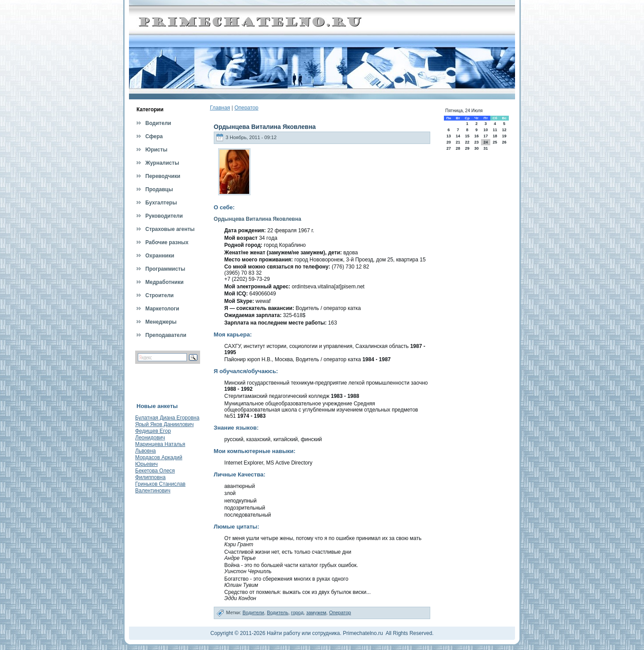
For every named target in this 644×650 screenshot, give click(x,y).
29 (467, 148)
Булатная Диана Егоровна (167, 418)
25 (495, 142)
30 (477, 148)
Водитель (278, 612)
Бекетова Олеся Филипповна (155, 474)
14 (458, 136)
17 (485, 136)
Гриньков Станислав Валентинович (160, 487)
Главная (220, 108)
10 (485, 130)
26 (504, 142)
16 (477, 136)
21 (458, 142)
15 (467, 136)
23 (477, 142)
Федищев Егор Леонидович (153, 434)
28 (458, 148)
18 (495, 136)
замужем (316, 612)
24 (485, 142)
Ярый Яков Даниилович (164, 424)
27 (449, 148)
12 (504, 130)
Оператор (246, 108)
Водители (253, 612)
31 (485, 148)
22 (467, 142)
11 (495, 130)
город (297, 612)
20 (449, 142)
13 (449, 136)
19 (504, 136)
